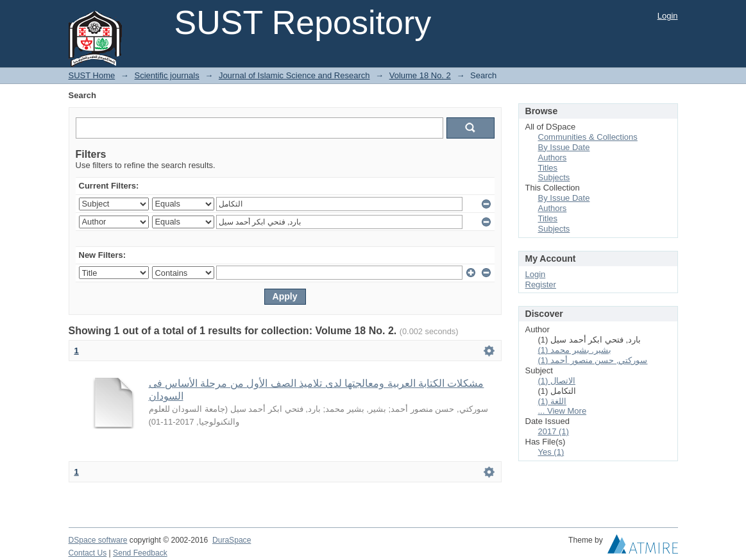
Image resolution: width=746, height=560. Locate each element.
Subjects (554, 177)
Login (668, 16)
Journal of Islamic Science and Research (294, 75)
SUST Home (92, 75)
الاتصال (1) (557, 381)
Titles (548, 168)
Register (541, 284)
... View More (563, 411)
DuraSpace (232, 540)
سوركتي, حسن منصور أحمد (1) (593, 360)
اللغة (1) (553, 401)
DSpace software (98, 540)
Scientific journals (166, 75)
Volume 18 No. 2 (420, 75)
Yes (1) (551, 452)
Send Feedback (140, 553)
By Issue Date (564, 147)
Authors (553, 157)
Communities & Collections (588, 137)
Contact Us (88, 553)
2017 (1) (554, 431)
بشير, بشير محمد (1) (575, 350)
